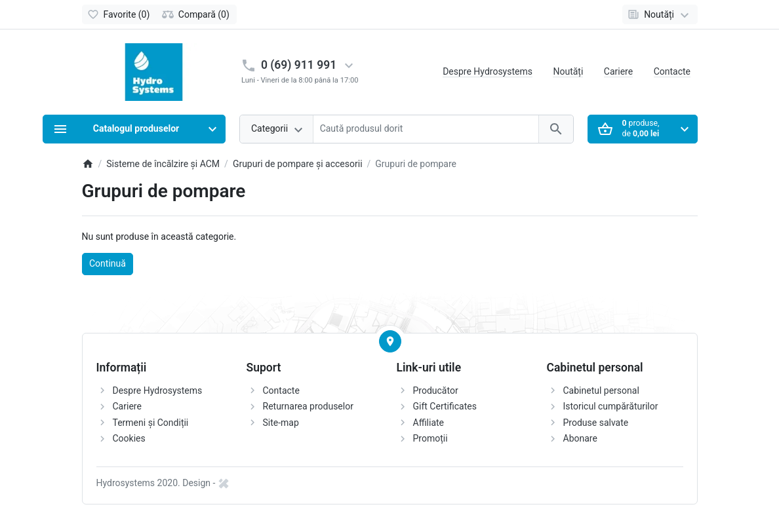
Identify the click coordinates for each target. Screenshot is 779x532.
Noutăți (568, 71)
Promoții (430, 438)
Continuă (108, 263)
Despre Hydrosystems (488, 71)
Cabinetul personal (601, 390)
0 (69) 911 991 (299, 65)
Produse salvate (596, 423)
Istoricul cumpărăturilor (611, 406)
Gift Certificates (445, 406)
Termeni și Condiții (151, 423)
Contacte (672, 71)
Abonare (580, 438)
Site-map (281, 423)
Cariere (618, 71)
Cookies (129, 438)
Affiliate (429, 423)
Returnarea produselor (308, 406)
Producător (436, 390)
